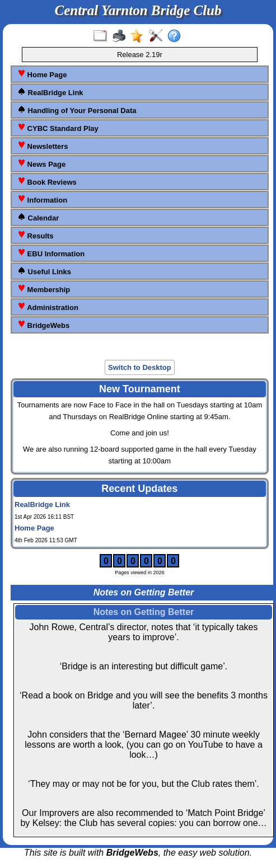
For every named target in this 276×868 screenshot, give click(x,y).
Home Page (42, 74)
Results (36, 235)
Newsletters (43, 146)
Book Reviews (47, 182)
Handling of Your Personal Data (77, 110)
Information (42, 200)
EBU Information (51, 253)
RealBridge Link (50, 92)
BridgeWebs (43, 325)
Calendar (38, 217)
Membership (44, 289)
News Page (41, 164)
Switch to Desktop (140, 367)
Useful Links (44, 271)
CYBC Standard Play (58, 128)
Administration (48, 307)
